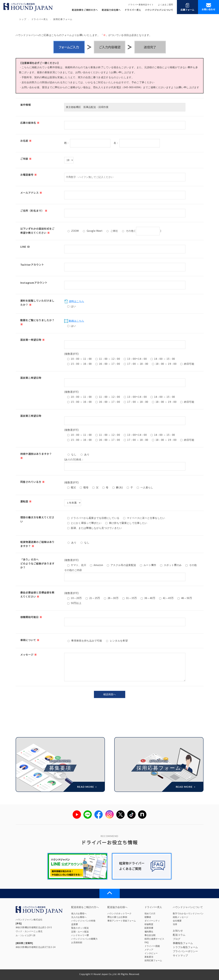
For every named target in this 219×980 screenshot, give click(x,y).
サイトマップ (180, 956)
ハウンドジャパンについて (159, 10)
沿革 (175, 924)
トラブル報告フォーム (185, 947)
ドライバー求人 (133, 10)
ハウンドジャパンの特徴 (83, 921)
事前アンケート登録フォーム (122, 921)
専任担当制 (150, 935)
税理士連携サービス (154, 939)
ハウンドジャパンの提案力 (84, 939)
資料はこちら (74, 301)
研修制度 (149, 924)
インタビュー (151, 953)
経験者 (148, 917)
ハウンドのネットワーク (119, 913)
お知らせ (178, 931)
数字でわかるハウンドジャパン (188, 913)
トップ (23, 19)
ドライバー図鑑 (152, 946)
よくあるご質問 (165, 5)
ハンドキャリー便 (80, 935)
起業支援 (149, 928)
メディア (149, 950)
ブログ (177, 939)
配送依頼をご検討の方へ (85, 10)
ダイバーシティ (152, 921)
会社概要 (177, 921)
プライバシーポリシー (185, 951)
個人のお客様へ (79, 913)
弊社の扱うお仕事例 (117, 917)
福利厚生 (149, 932)
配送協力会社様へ (111, 10)
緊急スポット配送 (80, 928)
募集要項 (149, 957)
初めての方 (150, 913)
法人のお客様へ (79, 917)
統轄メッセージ (180, 917)
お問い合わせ (209, 7)
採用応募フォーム (153, 960)
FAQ (147, 942)
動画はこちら (74, 321)
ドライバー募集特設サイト (141, 5)
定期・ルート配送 (80, 932)
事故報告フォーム (183, 943)
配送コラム (179, 935)
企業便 (75, 924)
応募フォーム (187, 7)
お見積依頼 (77, 942)
